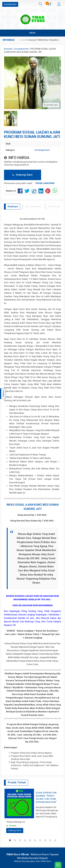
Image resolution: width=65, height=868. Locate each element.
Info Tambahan (33, 206)
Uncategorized (42, 150)
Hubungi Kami (22, 175)
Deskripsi (13, 206)
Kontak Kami (10, 4)
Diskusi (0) (54, 206)
